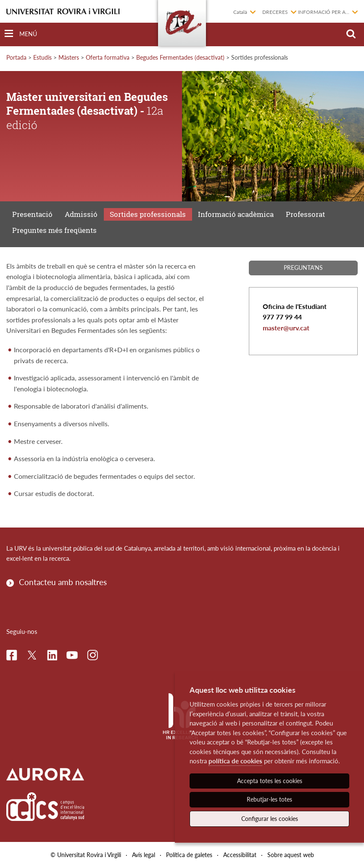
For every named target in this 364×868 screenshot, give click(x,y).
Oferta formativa (108, 57)
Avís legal (144, 855)
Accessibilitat (240, 855)
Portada (16, 57)
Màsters (69, 57)
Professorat (305, 214)
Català (240, 12)
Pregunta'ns (303, 268)
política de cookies (235, 761)
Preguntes (54, 230)
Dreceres (275, 12)
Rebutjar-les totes (269, 799)
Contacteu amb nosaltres (63, 582)
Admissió (81, 214)
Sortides (148, 214)
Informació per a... (324, 12)
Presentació (32, 214)
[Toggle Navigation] (21, 34)
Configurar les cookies (270, 819)
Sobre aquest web (291, 855)
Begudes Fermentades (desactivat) (180, 57)
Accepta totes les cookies (270, 781)
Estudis (42, 57)
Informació (236, 214)
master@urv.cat (286, 328)
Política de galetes (189, 855)
